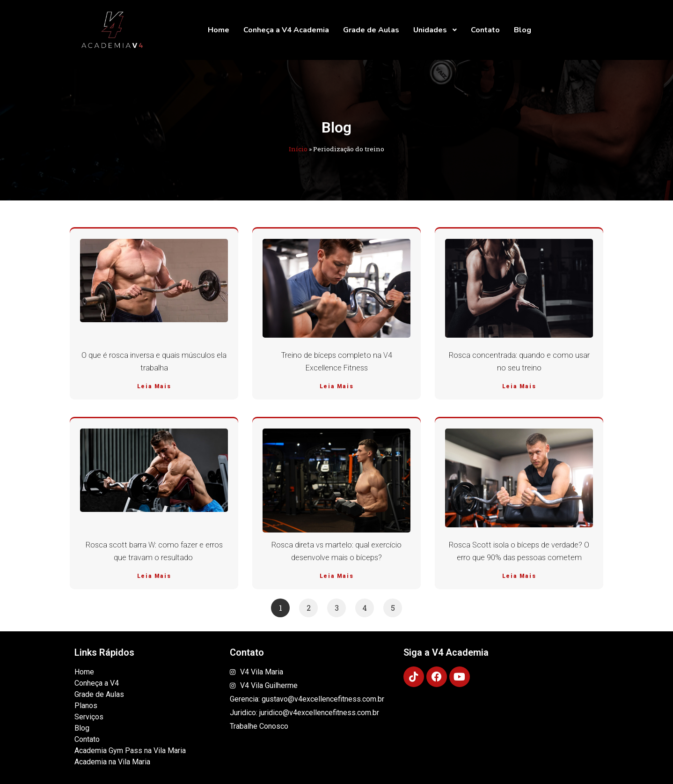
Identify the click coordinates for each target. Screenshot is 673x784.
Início (298, 149)
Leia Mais (154, 386)
